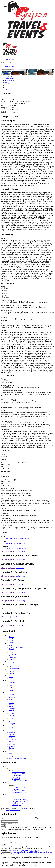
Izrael (11, 687)
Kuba (11, 699)
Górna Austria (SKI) (19, 774)
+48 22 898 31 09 (17, 72)
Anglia (11, 640)
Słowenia (12, 734)
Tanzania (12, 746)
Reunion (12, 727)
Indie (11, 685)
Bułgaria (12, 649)
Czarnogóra (13, 658)
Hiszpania (12, 682)
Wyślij (3, 825)
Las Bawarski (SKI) (19, 791)
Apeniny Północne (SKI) (20, 800)
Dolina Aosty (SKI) (19, 801)
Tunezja (11, 748)
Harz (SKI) (16, 789)
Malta (11, 705)
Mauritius (12, 708)
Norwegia (12, 715)
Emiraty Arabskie (14, 668)
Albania (11, 637)
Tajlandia (12, 745)
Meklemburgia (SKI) (19, 793)
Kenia (11, 696)
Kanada (11, 694)
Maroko (11, 706)
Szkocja (11, 738)
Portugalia (12, 724)
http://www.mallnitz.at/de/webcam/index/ (14, 543)
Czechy (11, 659)
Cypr (11, 656)
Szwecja (12, 741)
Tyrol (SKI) (16, 779)
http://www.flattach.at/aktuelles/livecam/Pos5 (15, 538)
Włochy (11, 757)
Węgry (11, 755)
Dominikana (13, 663)
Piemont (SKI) (17, 805)
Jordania (12, 691)
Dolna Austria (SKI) (19, 772)
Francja (11, 673)
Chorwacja (12, 654)
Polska (11, 722)
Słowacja (12, 732)
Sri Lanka (12, 736)
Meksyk (11, 710)
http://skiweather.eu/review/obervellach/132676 (16, 548)
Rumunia (12, 729)
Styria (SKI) (16, 777)
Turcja (11, 750)
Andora (11, 639)
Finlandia (12, 672)
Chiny (11, 652)
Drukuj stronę (20, 552)
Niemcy (11, 713)
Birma (11, 646)
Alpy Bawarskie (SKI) (19, 787)
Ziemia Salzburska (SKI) (20, 781)
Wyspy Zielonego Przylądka (18, 758)
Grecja (11, 677)
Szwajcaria (12, 739)
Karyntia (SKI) (17, 775)
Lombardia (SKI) (18, 803)
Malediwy (12, 703)
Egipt (11, 666)
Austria (11, 642)
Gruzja (11, 679)
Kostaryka (12, 698)
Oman (11, 718)
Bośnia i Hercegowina (16, 647)
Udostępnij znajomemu (8, 552)
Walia (11, 753)
